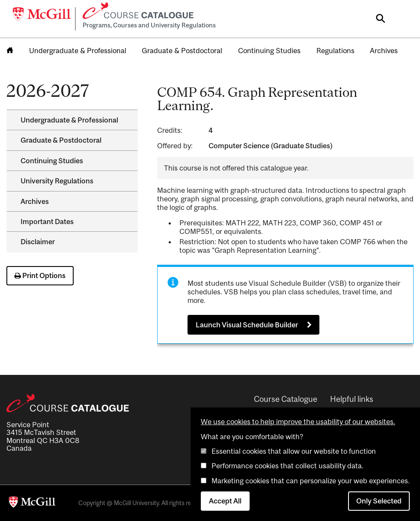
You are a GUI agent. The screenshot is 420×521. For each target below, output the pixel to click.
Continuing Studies (269, 51)
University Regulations (57, 181)
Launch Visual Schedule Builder (247, 325)
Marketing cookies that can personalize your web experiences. (311, 481)
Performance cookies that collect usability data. (287, 466)
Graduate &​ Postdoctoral (61, 140)
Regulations (335, 51)
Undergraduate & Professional (78, 51)
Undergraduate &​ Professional (69, 120)
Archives (384, 51)
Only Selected (379, 501)
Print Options (40, 275)
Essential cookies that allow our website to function (294, 451)
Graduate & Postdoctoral (182, 51)
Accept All (225, 501)
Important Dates (47, 222)
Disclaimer (38, 242)
